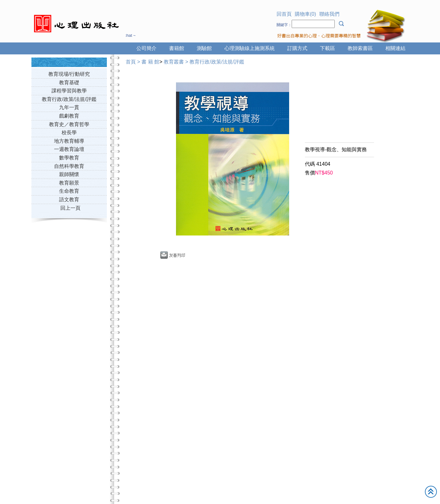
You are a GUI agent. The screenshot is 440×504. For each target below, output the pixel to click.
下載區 (327, 48)
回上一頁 (70, 208)
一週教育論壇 (69, 149)
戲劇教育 (69, 116)
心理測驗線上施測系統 (250, 48)
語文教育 (69, 199)
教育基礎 (69, 83)
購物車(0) (305, 14)
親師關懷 (69, 174)
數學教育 (69, 158)
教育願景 (69, 183)
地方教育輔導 (69, 141)
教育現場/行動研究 (69, 74)
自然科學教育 (69, 166)
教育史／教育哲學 (69, 124)
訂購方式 (297, 48)
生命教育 (69, 191)
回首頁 (284, 14)
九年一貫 (69, 107)
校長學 (69, 133)
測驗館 (204, 48)
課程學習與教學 (69, 91)
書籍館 (177, 48)
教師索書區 (360, 48)
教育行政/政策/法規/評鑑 (69, 99)
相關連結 (395, 48)
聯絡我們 (329, 14)
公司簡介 (146, 48)
